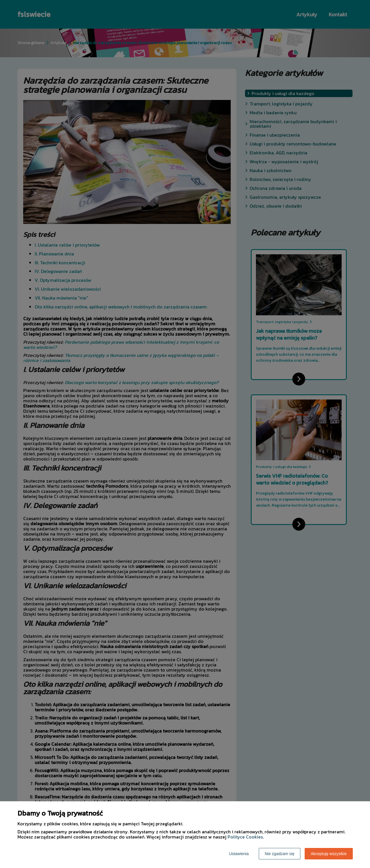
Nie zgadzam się (280, 854)
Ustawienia (239, 854)
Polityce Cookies (245, 837)
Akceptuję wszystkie (329, 854)
